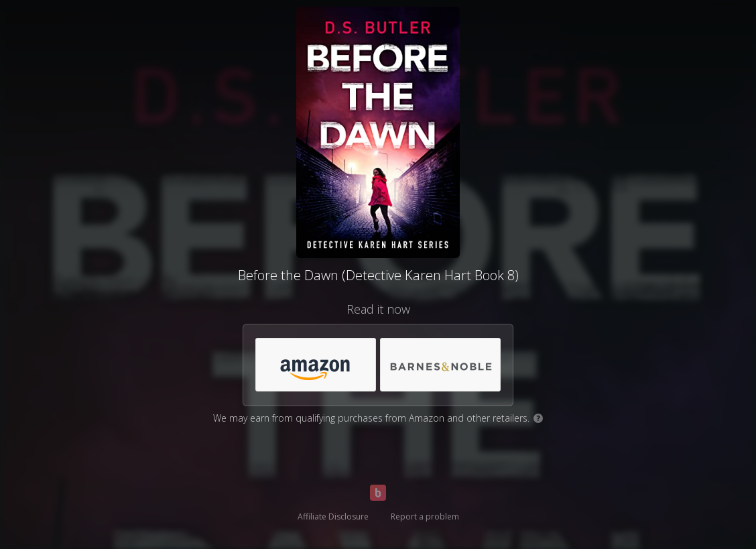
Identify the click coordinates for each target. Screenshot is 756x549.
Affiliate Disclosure (333, 516)
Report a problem (425, 516)
